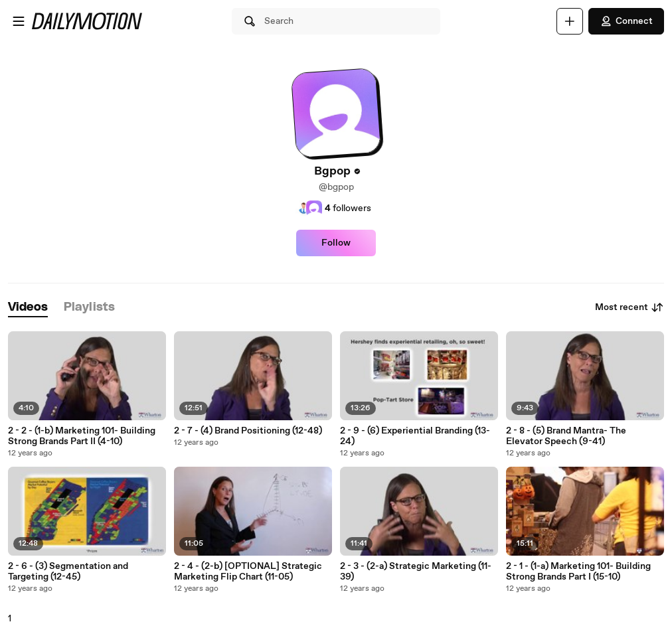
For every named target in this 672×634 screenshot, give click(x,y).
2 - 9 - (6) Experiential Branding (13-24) (415, 436)
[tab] (28, 308)
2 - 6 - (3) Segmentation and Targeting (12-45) (68, 572)
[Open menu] (19, 21)
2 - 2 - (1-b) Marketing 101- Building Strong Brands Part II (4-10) (82, 436)
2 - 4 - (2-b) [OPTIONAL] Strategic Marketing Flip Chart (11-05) (248, 572)
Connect (626, 21)
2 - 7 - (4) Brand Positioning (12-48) (248, 431)
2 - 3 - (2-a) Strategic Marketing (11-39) (416, 572)
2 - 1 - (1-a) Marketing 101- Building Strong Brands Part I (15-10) (578, 572)
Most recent (630, 307)
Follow (336, 243)
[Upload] (570, 21)
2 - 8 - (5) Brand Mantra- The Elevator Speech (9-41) (566, 436)
